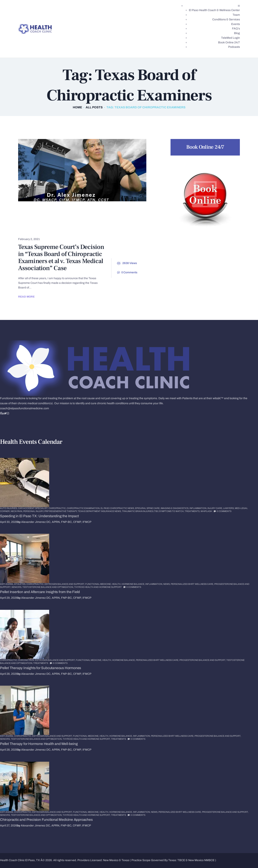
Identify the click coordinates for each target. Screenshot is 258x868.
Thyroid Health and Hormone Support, (87, 739)
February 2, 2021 (29, 239)
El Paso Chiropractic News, (118, 508)
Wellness (91, 230)
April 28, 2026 (9, 674)
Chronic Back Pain (38, 217)
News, (167, 584)
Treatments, (193, 511)
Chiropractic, (58, 508)
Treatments (62, 230)
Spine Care (32, 230)
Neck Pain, (17, 511)
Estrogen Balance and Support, (65, 584)
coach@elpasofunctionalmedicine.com (24, 408)
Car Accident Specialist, (33, 508)
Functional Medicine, (99, 584)
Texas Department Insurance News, (100, 511)
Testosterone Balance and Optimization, (48, 587)
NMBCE (209, 860)
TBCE (181, 860)
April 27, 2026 (9, 826)
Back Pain (31, 210)
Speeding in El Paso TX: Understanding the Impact (39, 516)
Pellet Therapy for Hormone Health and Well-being (39, 744)
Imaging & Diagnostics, (175, 508)
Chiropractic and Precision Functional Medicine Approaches (46, 820)
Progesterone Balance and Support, (203, 660)
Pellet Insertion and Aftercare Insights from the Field (40, 592)
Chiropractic (61, 210)
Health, (117, 584)
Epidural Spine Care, (148, 508)
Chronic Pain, (27, 660)
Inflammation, (198, 508)
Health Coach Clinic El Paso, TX (20, 860)
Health (87, 224)
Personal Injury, (34, 511)
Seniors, (17, 587)
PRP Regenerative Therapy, (61, 511)
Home (77, 107)
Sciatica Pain (114, 224)
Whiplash (206, 511)
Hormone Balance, (133, 584)
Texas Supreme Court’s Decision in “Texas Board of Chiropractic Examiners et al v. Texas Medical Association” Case (61, 258)
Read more (26, 297)
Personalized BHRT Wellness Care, (192, 584)
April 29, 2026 (9, 598)
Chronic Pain (75, 217)
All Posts (94, 107)
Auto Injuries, (9, 508)
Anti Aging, (7, 584)
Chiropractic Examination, (84, 508)
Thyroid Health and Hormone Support (98, 587)
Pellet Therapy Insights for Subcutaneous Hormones (41, 668)
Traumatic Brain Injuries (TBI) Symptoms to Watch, (153, 511)
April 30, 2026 (9, 522)
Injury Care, (215, 508)
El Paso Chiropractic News (47, 224)
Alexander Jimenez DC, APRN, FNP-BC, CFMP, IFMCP (56, 522)
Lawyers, (229, 508)
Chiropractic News (99, 210)
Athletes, (20, 584)
